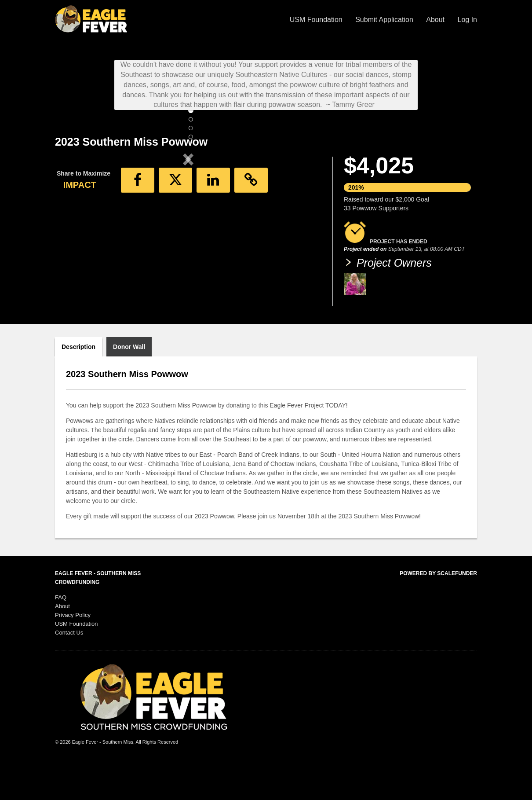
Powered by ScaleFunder (438, 610)
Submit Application (385, 20)
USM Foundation (317, 20)
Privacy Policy (73, 652)
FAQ (61, 634)
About (436, 20)
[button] (75, 232)
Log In (467, 20)
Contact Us (69, 670)
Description (78, 384)
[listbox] (188, 232)
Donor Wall (129, 384)
